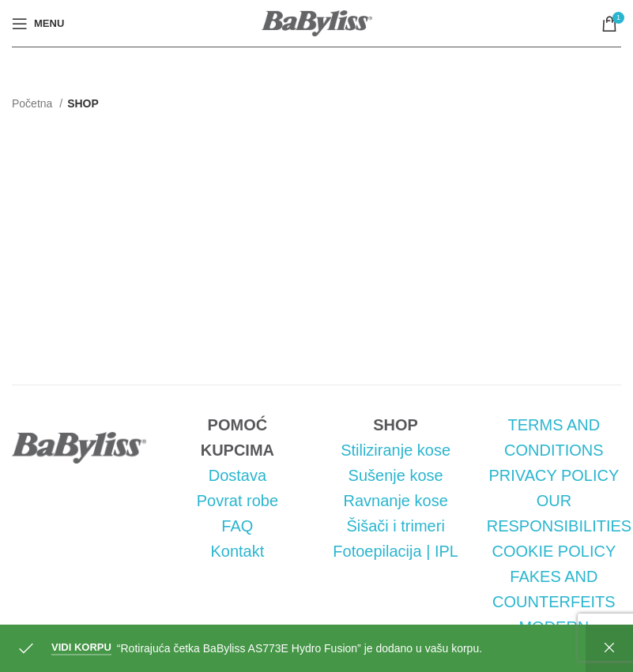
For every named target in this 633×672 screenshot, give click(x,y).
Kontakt (237, 551)
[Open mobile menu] (38, 24)
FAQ (237, 526)
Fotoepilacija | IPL (396, 551)
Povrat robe (237, 501)
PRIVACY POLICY (554, 475)
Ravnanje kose (395, 501)
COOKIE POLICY (554, 551)
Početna (34, 103)
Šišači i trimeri (395, 526)
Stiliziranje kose (396, 450)
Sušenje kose (396, 475)
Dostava (237, 475)
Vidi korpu (81, 647)
